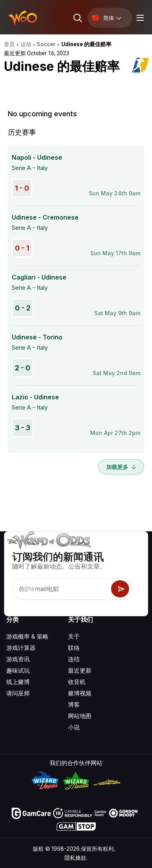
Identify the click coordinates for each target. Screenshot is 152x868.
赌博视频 (80, 693)
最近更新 (80, 670)
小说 (74, 727)
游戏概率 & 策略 (27, 636)
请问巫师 (18, 693)
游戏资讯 (18, 659)
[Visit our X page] (30, 592)
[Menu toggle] (139, 18)
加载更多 (121, 467)
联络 (74, 648)
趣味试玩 (18, 670)
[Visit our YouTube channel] (13, 592)
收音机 (77, 682)
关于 (74, 636)
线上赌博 (18, 682)
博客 (74, 705)
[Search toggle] (77, 18)
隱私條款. (76, 858)
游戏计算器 (21, 648)
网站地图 (80, 716)
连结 (74, 659)
